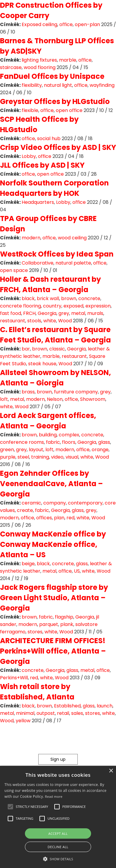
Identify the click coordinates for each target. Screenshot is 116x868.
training (40, 457)
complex (69, 435)
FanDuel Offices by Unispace (52, 76)
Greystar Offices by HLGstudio (55, 101)
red (70, 518)
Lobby (29, 156)
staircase (11, 67)
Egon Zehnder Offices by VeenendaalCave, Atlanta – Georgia (51, 484)
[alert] (58, 817)
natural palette (73, 263)
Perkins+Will (14, 678)
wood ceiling (72, 238)
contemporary (85, 503)
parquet (49, 624)
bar (26, 349)
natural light (58, 85)
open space (14, 270)
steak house (42, 364)
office (66, 24)
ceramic (31, 503)
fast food (11, 313)
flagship (64, 617)
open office (69, 110)
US (77, 571)
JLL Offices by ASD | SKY (42, 165)
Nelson (55, 399)
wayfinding (102, 85)
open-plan (87, 24)
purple (8, 457)
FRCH (29, 313)
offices (44, 518)
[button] (10, 807)
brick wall (48, 298)
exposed (73, 306)
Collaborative (38, 263)
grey (64, 313)
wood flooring (40, 67)
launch (105, 706)
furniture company (76, 392)
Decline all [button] (58, 847)
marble (68, 60)
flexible (30, 110)
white (50, 321)
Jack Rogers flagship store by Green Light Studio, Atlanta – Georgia (54, 598)
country (52, 306)
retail (63, 713)
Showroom (93, 399)
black (28, 298)
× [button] (111, 771)
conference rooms (22, 442)
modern (31, 238)
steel (23, 457)
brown (69, 298)
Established (67, 706)
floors (69, 442)
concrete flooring (20, 306)
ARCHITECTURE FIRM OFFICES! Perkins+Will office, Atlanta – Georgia (53, 651)
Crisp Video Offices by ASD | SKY (58, 147)
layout (36, 450)
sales (77, 713)
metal (78, 313)
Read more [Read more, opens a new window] (54, 796)
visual (72, 457)
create (25, 510)
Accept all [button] (58, 833)
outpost (46, 713)
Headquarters (38, 202)
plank (67, 624)
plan (59, 518)
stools (34, 321)
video (57, 457)
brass (28, 392)
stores (35, 632)
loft (4, 399)
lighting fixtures (39, 60)
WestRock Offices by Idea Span (57, 254)
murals (95, 313)
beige (28, 564)
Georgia (47, 313)
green (7, 450)
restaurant (13, 321)
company (55, 503)
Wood (65, 321)
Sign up (58, 759)
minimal (25, 713)
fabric (53, 442)
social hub (49, 138)
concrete (89, 298)
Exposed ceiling (39, 24)
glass (104, 442)
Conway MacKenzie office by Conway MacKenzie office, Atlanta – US (53, 544)
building (48, 435)
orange (100, 450)
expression (98, 306)
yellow (23, 721)
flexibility (32, 85)
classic (57, 349)
